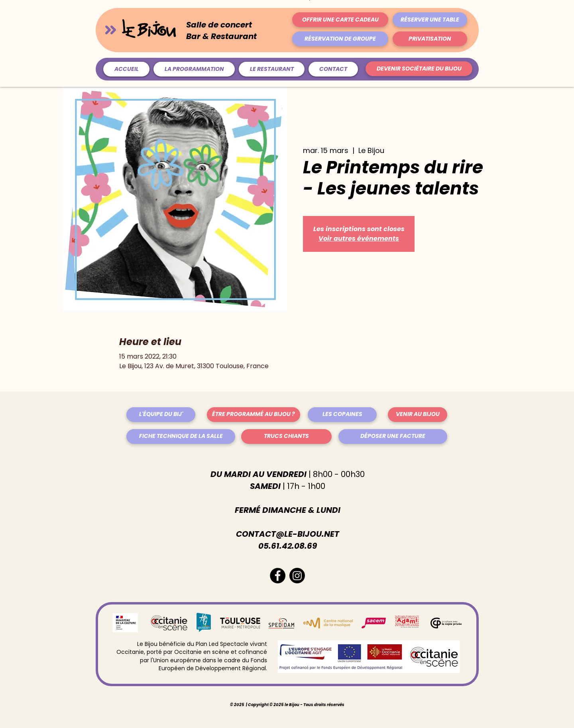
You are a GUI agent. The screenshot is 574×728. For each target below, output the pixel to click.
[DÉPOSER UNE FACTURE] (393, 437)
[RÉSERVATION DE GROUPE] (340, 39)
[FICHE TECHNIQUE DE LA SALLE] (181, 437)
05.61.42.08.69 (288, 546)
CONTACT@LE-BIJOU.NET (288, 534)
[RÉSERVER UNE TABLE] (430, 20)
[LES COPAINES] (342, 415)
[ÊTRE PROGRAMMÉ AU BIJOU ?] (254, 415)
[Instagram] (297, 576)
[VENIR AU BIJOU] (418, 415)
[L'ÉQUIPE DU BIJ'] (161, 415)
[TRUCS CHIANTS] (286, 437)
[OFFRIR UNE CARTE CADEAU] (340, 20)
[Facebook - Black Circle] (278, 576)
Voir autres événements (359, 238)
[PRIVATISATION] (430, 39)
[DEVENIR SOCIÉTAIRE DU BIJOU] (419, 69)
